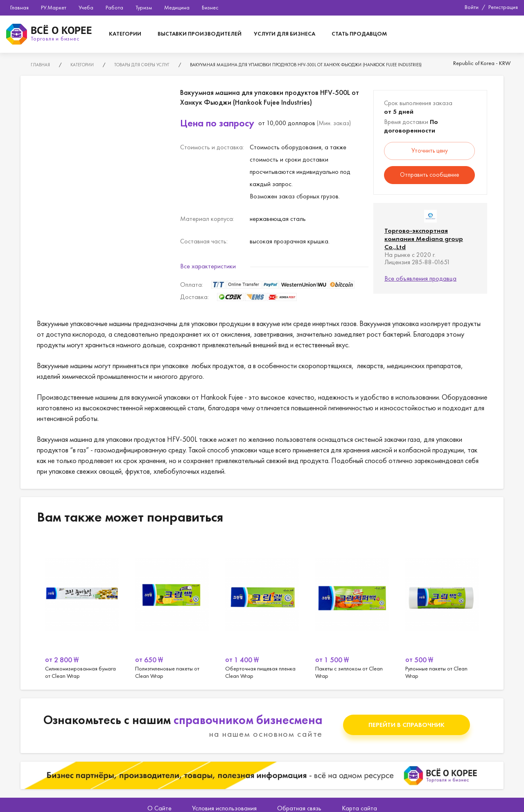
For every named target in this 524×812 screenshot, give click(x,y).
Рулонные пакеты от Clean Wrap (442, 609)
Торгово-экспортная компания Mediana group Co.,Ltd (424, 239)
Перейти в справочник (407, 725)
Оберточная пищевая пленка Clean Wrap (262, 609)
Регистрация (503, 7)
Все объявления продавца (420, 278)
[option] (82, 609)
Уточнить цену (430, 151)
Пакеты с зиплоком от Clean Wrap (352, 609)
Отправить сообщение (429, 175)
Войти (472, 7)
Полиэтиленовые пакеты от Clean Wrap (172, 609)
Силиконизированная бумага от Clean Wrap (82, 609)
